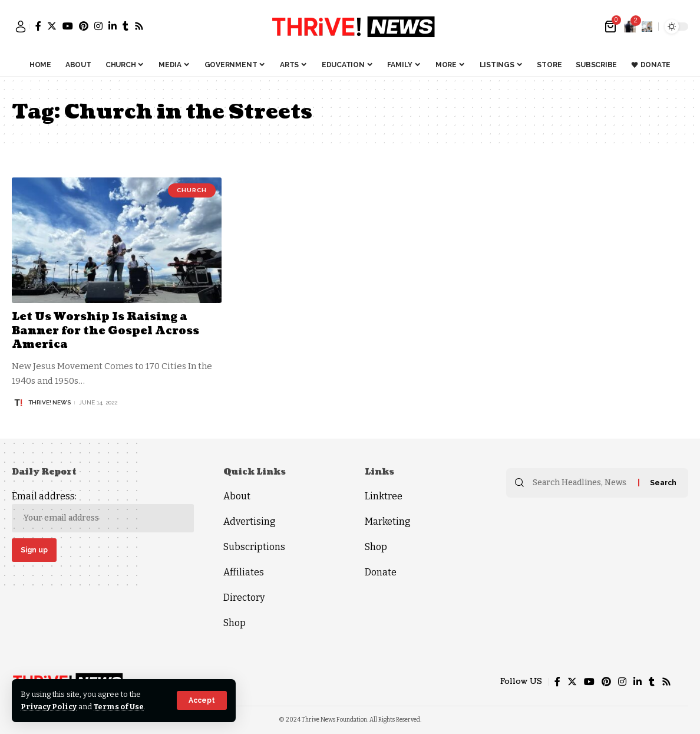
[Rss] (139, 26)
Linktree (384, 496)
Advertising (250, 521)
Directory (244, 598)
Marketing (388, 521)
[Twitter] (52, 26)
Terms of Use (119, 707)
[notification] (630, 27)
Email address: (103, 511)
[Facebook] (38, 26)
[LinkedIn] (113, 26)
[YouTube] (68, 26)
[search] (647, 27)
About (237, 496)
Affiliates (244, 572)
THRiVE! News (49, 402)
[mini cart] (611, 27)
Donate (381, 572)
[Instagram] (98, 26)
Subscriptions (254, 547)
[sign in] (21, 27)
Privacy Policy (49, 707)
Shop (235, 623)
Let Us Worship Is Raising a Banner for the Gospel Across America (105, 331)
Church (192, 190)
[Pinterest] (84, 26)
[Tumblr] (126, 26)
